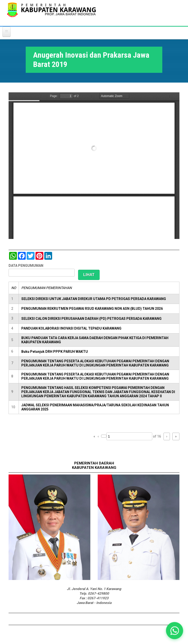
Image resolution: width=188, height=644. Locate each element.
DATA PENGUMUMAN (26, 266)
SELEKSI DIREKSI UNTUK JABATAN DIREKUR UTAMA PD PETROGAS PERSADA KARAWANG (94, 299)
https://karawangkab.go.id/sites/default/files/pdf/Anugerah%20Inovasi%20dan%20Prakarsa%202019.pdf (94, 166)
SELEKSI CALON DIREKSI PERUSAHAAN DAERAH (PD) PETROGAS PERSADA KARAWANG (91, 319)
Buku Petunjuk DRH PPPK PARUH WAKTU (55, 352)
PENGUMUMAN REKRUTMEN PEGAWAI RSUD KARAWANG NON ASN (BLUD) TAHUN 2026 (92, 309)
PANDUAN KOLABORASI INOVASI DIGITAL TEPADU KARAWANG (71, 328)
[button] (175, 631)
